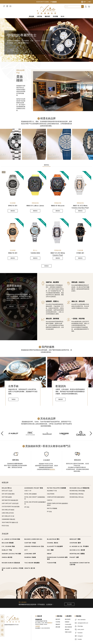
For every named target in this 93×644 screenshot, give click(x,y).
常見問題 (22, 306)
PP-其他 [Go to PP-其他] (49, 512)
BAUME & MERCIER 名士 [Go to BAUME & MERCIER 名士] (33, 539)
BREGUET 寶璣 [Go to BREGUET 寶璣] (75, 539)
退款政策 (52, 469)
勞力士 (35, 250)
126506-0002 (35, 253)
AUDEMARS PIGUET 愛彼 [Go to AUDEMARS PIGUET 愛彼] (34, 488)
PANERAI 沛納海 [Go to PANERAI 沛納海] (30, 557)
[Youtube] (10, 6)
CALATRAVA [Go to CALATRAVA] (51, 494)
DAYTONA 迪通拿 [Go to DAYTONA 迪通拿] (7, 497)
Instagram (80, 636)
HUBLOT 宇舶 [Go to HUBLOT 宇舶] (7, 550)
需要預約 (50, 623)
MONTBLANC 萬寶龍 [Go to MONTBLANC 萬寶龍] (77, 554)
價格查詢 (13, 211)
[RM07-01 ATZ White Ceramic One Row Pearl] (80, 185)
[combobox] (73, 7)
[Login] (86, 7)
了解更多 (13, 399)
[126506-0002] (35, 232)
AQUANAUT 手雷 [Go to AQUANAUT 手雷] (52, 491)
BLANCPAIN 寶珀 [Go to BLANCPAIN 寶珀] (53, 539)
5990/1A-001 (13, 206)
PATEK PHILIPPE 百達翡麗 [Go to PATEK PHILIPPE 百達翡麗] (56, 488)
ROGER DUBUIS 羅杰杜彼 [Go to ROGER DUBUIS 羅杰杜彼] (11, 563)
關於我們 (12, 306)
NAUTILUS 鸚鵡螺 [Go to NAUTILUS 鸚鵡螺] (52, 508)
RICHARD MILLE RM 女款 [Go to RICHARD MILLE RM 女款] (77, 497)
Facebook (80, 633)
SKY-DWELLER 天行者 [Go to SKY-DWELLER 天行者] (8, 516)
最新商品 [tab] (46, 165)
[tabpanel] (46, 219)
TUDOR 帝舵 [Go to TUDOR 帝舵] (52, 563)
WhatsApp (80, 626)
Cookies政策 (68, 624)
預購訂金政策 (68, 632)
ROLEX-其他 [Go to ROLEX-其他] (5, 526)
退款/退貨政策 (68, 627)
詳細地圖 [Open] (38, 626)
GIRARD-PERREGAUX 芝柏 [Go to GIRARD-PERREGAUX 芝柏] (34, 546)
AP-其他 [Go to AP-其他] (27, 507)
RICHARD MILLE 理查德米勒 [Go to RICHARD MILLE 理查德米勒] (80, 488)
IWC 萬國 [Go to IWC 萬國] (50, 550)
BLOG (63, 16)
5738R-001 (80, 253)
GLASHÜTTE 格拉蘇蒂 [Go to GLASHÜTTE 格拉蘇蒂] (55, 546)
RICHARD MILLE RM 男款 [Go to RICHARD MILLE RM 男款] (77, 494)
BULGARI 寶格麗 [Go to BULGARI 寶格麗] (8, 543)
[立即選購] (12, 50)
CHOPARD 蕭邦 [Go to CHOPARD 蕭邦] (75, 543)
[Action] (2, 635)
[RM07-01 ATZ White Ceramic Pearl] (58, 232)
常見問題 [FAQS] (55, 16)
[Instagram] (7, 6)
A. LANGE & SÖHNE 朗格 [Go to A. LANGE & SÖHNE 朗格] (11, 539)
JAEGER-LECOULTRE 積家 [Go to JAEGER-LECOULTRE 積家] (11, 554)
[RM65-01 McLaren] (58, 185)
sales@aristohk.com (83, 623)
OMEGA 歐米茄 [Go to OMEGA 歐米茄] (7, 557)
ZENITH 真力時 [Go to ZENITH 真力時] (30, 568)
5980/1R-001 (13, 253)
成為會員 (54, 2)
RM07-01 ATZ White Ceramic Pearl (58, 254)
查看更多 (46, 266)
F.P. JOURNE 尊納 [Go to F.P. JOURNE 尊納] (8, 546)
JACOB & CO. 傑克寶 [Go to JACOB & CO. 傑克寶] (77, 550)
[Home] (47, 10)
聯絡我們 (61, 399)
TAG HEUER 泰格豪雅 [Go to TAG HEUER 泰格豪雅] (32, 563)
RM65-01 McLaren (58, 206)
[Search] (82, 7)
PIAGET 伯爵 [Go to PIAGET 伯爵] (74, 557)
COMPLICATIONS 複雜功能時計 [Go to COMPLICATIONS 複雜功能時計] (56, 497)
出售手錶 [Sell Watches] (39, 16)
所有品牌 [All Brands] (31, 16)
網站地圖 (58, 627)
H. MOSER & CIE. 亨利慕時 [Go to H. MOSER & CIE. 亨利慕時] (79, 546)
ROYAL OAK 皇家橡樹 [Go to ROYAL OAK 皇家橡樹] (31, 494)
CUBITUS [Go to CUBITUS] (50, 500)
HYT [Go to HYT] (26, 550)
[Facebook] (4, 6)
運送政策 (67, 629)
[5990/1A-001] (13, 185)
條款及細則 (68, 619)
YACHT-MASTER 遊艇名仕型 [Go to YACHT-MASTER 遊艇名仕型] (10, 522)
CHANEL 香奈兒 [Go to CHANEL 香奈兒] (53, 543)
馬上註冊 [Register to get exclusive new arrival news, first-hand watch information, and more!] (69, 604)
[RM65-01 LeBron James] (35, 185)
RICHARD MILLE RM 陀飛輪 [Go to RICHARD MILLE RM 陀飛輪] (77, 491)
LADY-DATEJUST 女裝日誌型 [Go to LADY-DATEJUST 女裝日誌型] (10, 503)
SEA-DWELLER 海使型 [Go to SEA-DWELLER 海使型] (8, 510)
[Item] (5, 57)
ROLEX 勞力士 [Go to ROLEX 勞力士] (7, 488)
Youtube (80, 639)
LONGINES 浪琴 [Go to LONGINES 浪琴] (30, 554)
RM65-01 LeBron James (35, 206)
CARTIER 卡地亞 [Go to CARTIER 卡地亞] (30, 543)
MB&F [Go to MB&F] (49, 554)
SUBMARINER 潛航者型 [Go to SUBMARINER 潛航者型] (8, 519)
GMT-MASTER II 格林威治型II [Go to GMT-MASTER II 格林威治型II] (10, 500)
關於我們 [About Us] (47, 16)
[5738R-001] (80, 232)
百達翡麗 (13, 203)
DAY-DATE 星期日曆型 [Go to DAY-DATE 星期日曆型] (8, 494)
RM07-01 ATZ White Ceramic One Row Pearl (80, 207)
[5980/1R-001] (13, 232)
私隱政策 (67, 622)
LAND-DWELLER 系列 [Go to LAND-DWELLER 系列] (8, 513)
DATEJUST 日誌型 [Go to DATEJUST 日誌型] (7, 491)
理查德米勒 (35, 203)
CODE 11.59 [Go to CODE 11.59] (28, 491)
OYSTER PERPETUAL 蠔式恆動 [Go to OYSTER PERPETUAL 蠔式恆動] (11, 507)
